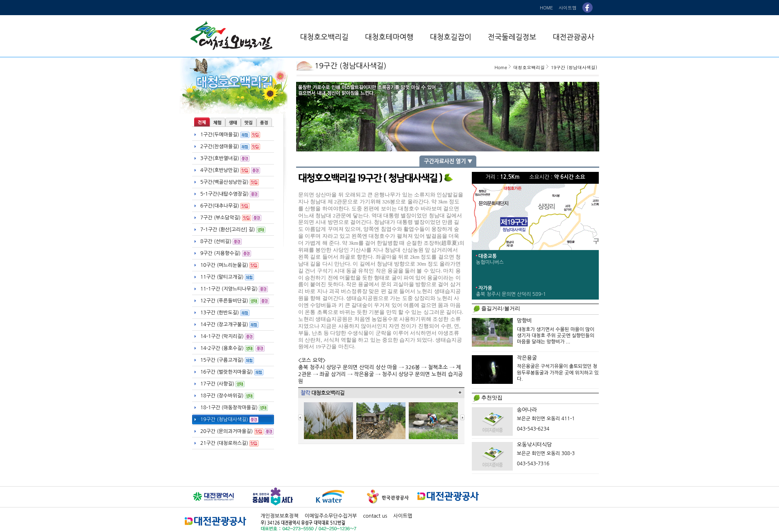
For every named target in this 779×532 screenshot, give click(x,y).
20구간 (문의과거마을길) (237, 432)
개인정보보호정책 (280, 516)
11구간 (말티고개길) (227, 277)
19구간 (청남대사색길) (229, 420)
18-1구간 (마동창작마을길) (234, 408)
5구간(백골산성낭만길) (230, 182)
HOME (546, 8)
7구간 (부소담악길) (231, 218)
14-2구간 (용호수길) (232, 348)
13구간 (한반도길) (225, 313)
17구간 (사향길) (222, 384)
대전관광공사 (573, 37)
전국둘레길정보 (512, 37)
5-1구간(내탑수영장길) (230, 194)
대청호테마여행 (389, 37)
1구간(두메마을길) (230, 135)
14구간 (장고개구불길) (229, 325)
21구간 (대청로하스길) (229, 443)
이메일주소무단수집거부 (331, 516)
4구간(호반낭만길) (230, 170)
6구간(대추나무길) (225, 206)
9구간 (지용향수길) (226, 254)
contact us (375, 516)
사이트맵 (568, 8)
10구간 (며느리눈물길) (229, 265)
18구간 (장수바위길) (227, 396)
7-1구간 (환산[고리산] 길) (233, 230)
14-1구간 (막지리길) (227, 337)
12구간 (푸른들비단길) (235, 301)
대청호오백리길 (324, 37)
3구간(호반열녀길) (225, 159)
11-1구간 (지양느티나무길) (234, 289)
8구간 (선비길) (221, 242)
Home (501, 67)
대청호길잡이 (451, 37)
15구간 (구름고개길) (227, 360)
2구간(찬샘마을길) (230, 147)
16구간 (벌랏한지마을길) (232, 372)
